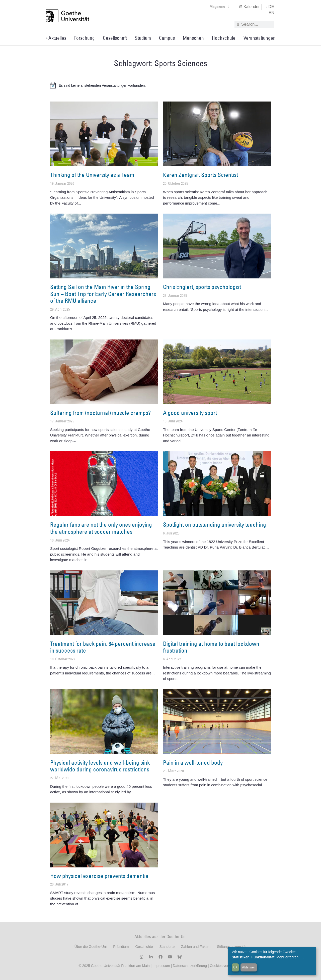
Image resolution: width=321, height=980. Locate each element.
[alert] (160, 85)
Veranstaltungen (260, 38)
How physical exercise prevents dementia (99, 876)
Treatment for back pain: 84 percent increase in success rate (103, 647)
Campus (167, 38)
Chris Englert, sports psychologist (202, 287)
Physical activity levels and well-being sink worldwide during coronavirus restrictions (100, 766)
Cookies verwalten (225, 966)
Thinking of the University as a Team (92, 175)
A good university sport (190, 413)
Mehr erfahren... (289, 957)
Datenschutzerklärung (190, 966)
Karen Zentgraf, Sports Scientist (200, 175)
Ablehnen (249, 967)
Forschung (85, 38)
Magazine (219, 6)
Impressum (161, 966)
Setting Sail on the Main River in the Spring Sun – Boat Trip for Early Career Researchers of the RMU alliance (103, 294)
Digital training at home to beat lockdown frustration (211, 647)
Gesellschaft (115, 38)
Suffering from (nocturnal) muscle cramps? (100, 413)
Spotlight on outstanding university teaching (215, 524)
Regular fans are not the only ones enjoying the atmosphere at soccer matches (101, 528)
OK (235, 967)
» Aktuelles (56, 38)
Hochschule (224, 38)
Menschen (193, 38)
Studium (143, 38)
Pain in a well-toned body (193, 762)
